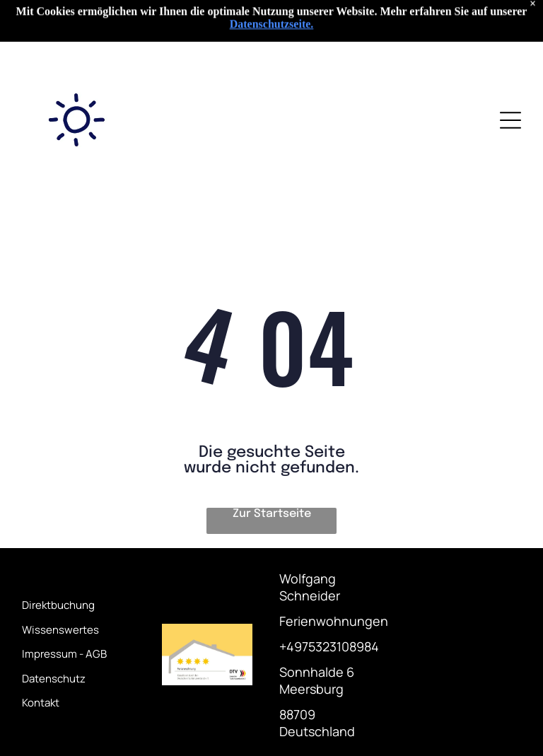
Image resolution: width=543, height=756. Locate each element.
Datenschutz (54, 679)
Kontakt (41, 703)
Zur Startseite (272, 514)
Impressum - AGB (64, 654)
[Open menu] (510, 120)
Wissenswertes (60, 630)
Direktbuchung (58, 605)
